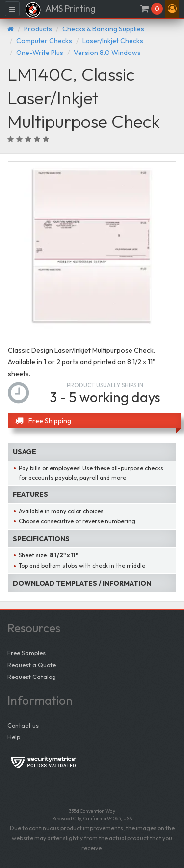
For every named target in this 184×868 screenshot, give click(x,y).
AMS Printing (60, 10)
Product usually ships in (105, 385)
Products (38, 29)
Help (14, 737)
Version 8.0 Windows (107, 53)
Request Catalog (32, 677)
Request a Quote (32, 665)
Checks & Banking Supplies (103, 29)
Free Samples (26, 653)
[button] (172, 9)
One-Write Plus (40, 53)
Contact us (23, 725)
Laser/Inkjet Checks (113, 41)
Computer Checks (44, 41)
